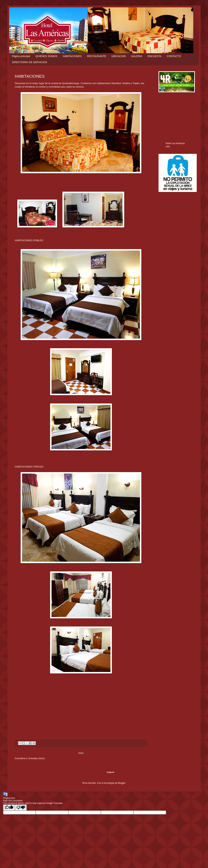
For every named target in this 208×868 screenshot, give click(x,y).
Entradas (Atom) (37, 758)
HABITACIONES (72, 56)
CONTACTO (174, 56)
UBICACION (119, 56)
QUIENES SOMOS (46, 56)
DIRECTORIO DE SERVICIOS (30, 62)
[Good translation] (9, 808)
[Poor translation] (21, 808)
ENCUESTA (155, 56)
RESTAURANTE (97, 56)
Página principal (21, 56)
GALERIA (137, 56)
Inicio (81, 753)
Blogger (122, 783)
